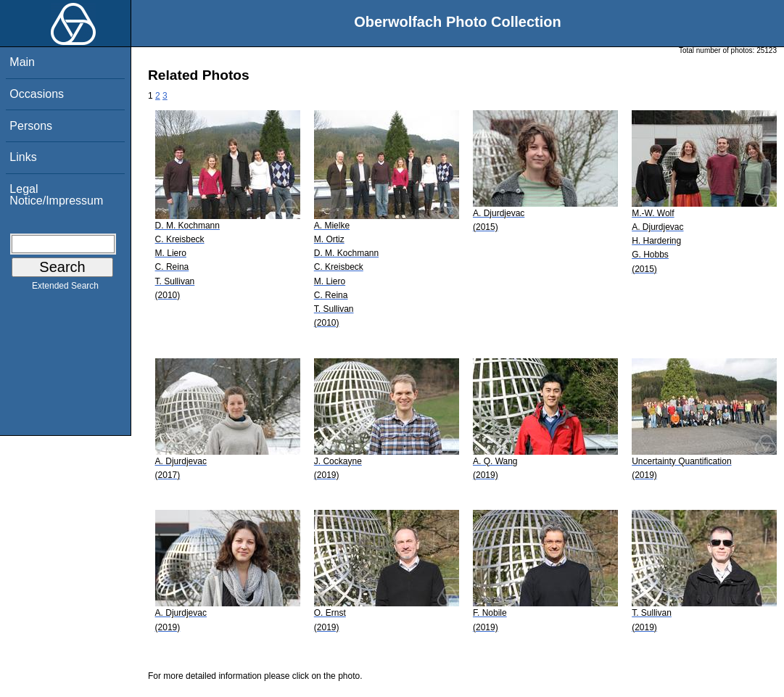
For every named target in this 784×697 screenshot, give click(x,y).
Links (23, 157)
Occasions (37, 94)
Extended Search (65, 289)
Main (22, 62)
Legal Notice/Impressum (56, 195)
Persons (31, 126)
